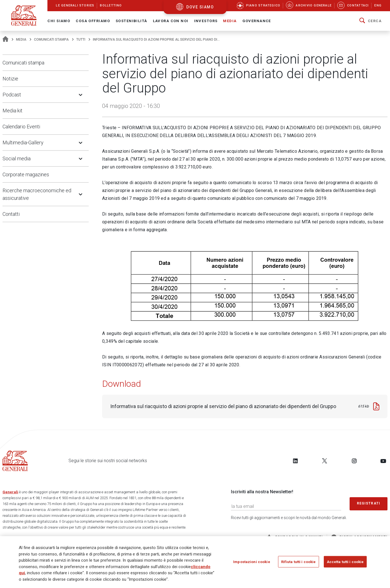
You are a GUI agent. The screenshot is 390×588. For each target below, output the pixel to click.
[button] (370, 21)
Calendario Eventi (21, 127)
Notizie (10, 79)
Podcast (12, 95)
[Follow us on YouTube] (383, 461)
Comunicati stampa (51, 40)
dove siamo (200, 7)
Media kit (12, 111)
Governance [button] (257, 21)
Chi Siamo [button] (59, 21)
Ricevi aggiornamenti (359, 537)
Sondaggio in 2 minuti (295, 537)
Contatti (11, 214)
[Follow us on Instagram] (354, 461)
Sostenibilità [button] (131, 21)
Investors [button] (206, 21)
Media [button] (230, 21)
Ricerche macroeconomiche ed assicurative (37, 194)
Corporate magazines (26, 174)
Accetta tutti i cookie (345, 563)
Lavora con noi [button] (171, 21)
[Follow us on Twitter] (325, 461)
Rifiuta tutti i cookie (299, 563)
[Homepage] (5, 40)
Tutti (81, 40)
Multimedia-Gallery (23, 143)
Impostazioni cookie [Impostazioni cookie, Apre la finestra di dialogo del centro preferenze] (252, 563)
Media (21, 40)
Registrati (369, 503)
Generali (10, 492)
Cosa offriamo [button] (93, 21)
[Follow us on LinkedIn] (295, 461)
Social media (17, 158)
